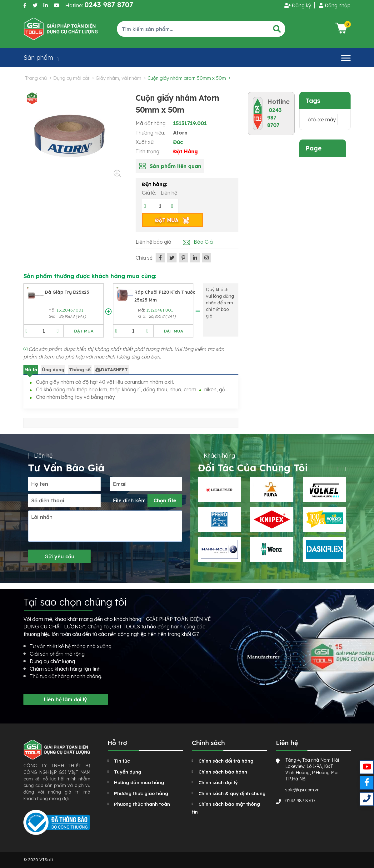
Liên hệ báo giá (153, 242)
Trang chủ (36, 78)
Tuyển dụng (128, 772)
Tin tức (122, 761)
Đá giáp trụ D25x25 (67, 292)
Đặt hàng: (155, 184)
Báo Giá (203, 242)
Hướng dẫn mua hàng (139, 782)
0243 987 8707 (274, 118)
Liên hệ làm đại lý (65, 699)
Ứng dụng (53, 370)
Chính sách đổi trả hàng (226, 761)
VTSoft (46, 860)
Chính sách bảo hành (223, 772)
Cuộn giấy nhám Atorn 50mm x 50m (187, 78)
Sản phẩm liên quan (175, 166)
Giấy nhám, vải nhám (118, 78)
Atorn (180, 133)
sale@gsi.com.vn (302, 790)
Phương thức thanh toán (142, 804)
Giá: (53, 316)
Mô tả (31, 370)
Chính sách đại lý (218, 782)
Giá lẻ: (150, 193)
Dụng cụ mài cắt (71, 78)
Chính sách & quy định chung (232, 793)
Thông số (80, 370)
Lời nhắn (42, 517)
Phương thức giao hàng (141, 793)
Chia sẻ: (145, 258)
